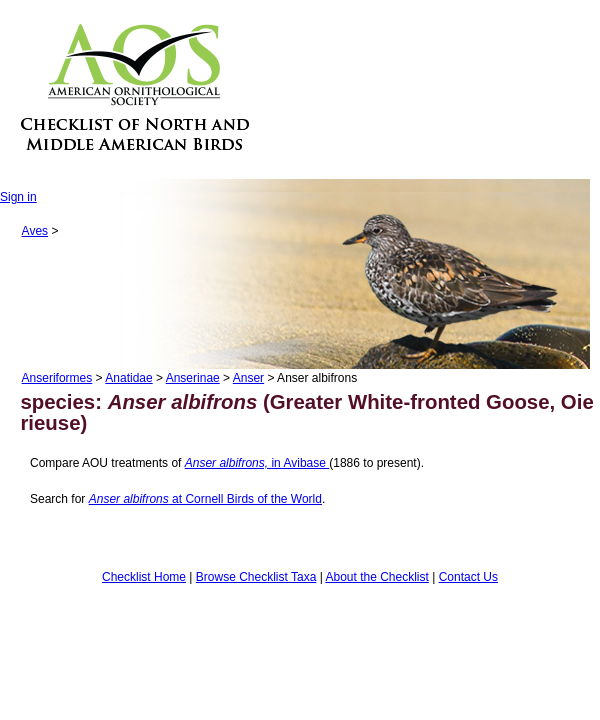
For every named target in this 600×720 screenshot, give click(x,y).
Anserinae (193, 378)
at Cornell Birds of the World (205, 499)
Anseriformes (57, 378)
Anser (248, 378)
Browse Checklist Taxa (256, 577)
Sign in (18, 197)
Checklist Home (144, 577)
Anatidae (128, 378)
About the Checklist (376, 577)
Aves (35, 231)
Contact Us (468, 577)
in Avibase (257, 463)
